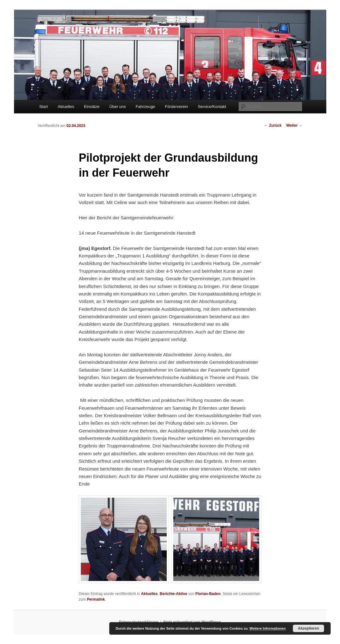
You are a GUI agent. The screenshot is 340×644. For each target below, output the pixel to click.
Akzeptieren (308, 628)
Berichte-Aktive (174, 594)
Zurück (273, 125)
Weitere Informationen (268, 628)
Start (44, 107)
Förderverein (176, 107)
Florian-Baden (208, 594)
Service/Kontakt (212, 107)
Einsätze (92, 107)
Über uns (118, 107)
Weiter (294, 125)
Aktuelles (66, 107)
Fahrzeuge (145, 107)
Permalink (96, 599)
